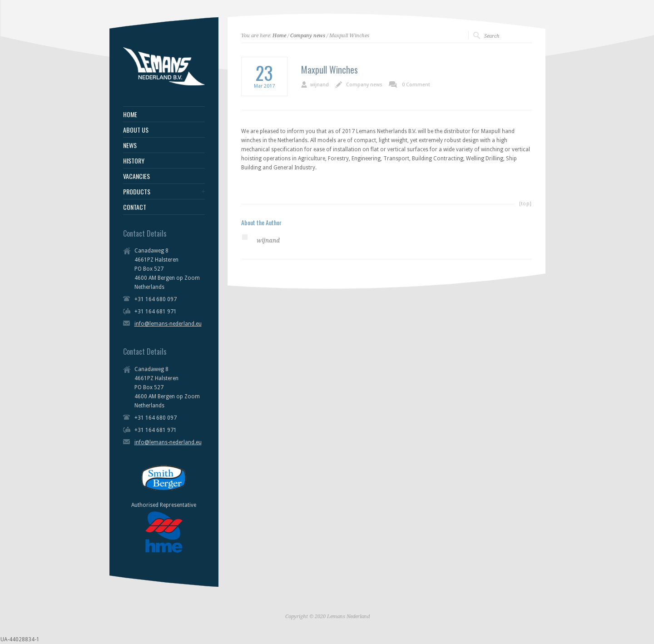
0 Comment (416, 85)
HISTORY (134, 161)
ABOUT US (136, 130)
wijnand (320, 85)
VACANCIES (136, 176)
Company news (308, 36)
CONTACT (135, 207)
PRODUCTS (137, 192)
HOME (130, 114)
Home (279, 36)
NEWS (130, 145)
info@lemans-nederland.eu (168, 324)
